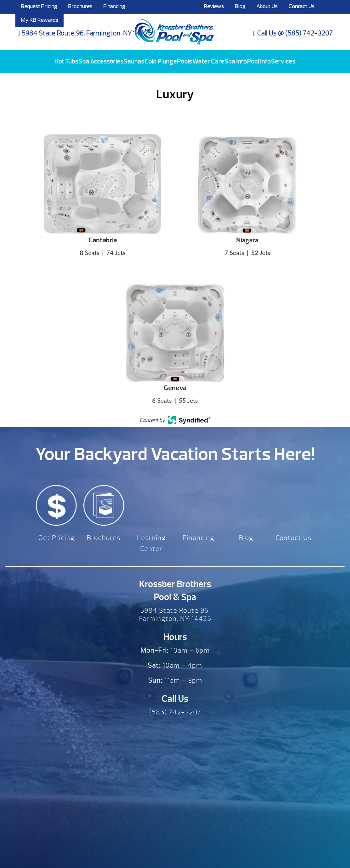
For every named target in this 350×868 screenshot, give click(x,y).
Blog (240, 6)
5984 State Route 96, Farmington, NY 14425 (84, 33)
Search (327, 7)
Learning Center (151, 543)
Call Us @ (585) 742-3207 (293, 33)
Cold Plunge (161, 61)
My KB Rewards (39, 20)
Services (283, 61)
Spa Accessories (101, 61)
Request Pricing (39, 6)
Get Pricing (56, 538)
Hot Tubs (66, 61)
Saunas (134, 61)
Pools (185, 61)
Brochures (80, 6)
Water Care (208, 61)
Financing (114, 6)
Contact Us (301, 6)
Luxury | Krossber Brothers (174, 25)
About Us (267, 6)
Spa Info (236, 61)
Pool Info (259, 61)
